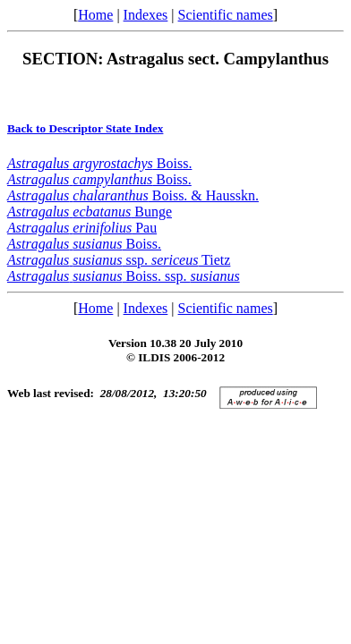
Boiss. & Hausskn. (133, 195)
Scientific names (226, 15)
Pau (82, 228)
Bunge (90, 212)
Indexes (146, 15)
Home (95, 15)
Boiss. (99, 163)
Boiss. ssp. (124, 276)
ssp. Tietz (119, 260)
